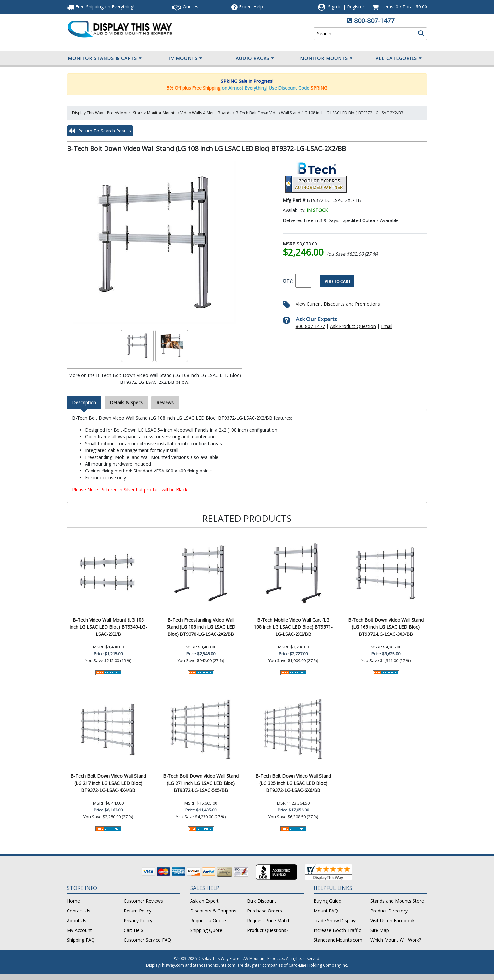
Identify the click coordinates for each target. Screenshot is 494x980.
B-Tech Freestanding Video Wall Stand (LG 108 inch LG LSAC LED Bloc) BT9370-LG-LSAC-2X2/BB (201, 627)
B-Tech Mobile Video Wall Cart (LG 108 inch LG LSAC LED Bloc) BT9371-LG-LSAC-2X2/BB (293, 627)
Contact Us (79, 911)
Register (356, 7)
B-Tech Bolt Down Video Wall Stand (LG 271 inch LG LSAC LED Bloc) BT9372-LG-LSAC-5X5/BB (201, 783)
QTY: (288, 281)
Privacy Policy (138, 920)
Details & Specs (126, 402)
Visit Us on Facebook (392, 920)
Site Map (380, 930)
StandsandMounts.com (338, 940)
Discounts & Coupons (213, 911)
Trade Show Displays (336, 920)
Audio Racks (255, 58)
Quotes (185, 7)
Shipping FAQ (81, 940)
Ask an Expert (204, 901)
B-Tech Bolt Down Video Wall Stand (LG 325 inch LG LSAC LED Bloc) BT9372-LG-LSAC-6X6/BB (293, 783)
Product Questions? (268, 930)
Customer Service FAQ (147, 940)
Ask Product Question (353, 326)
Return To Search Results (100, 131)
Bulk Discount (262, 901)
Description (84, 402)
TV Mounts (185, 58)
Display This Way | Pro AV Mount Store (107, 113)
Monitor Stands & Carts (105, 58)
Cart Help (133, 930)
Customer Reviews (143, 901)
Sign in (335, 7)
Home (73, 901)
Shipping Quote (206, 930)
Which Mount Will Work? (396, 940)
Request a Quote (208, 920)
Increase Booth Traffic (337, 930)
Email (387, 326)
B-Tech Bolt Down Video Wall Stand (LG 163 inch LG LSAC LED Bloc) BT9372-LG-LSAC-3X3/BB (386, 627)
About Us (77, 920)
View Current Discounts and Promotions (338, 304)
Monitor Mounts (326, 58)
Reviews (165, 402)
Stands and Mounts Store (397, 901)
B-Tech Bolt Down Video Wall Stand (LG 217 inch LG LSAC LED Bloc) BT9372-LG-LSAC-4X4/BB (108, 783)
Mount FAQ (326, 911)
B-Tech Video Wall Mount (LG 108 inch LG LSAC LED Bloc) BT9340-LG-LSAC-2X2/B (108, 627)
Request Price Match (269, 920)
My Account (79, 930)
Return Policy (137, 911)
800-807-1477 (374, 21)
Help (247, 7)
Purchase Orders (265, 911)
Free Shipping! (101, 7)
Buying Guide (327, 901)
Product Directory (389, 911)
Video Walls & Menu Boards (206, 113)
